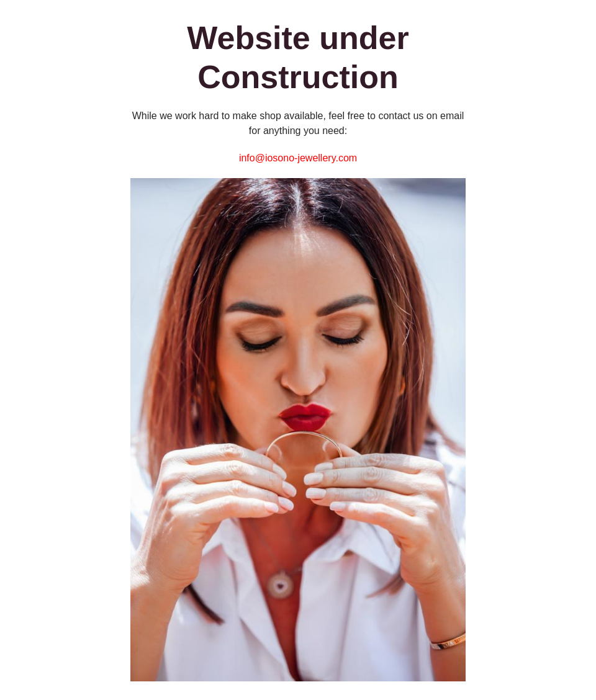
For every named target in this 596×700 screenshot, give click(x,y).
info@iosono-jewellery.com (298, 158)
